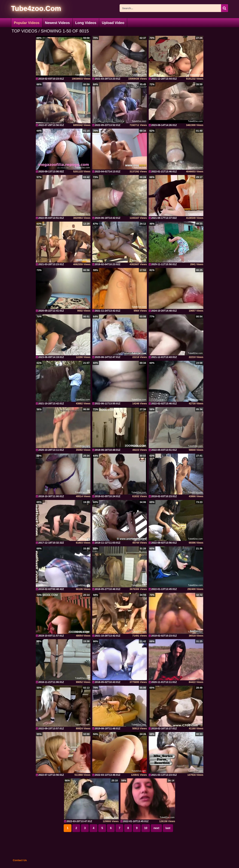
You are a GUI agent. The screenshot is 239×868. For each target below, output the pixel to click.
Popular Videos (27, 23)
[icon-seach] (225, 8)
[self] (30, 9)
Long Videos (86, 23)
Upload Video (113, 23)
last (168, 828)
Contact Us (20, 860)
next (156, 828)
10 (146, 828)
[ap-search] (174, 8)
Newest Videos (57, 23)
